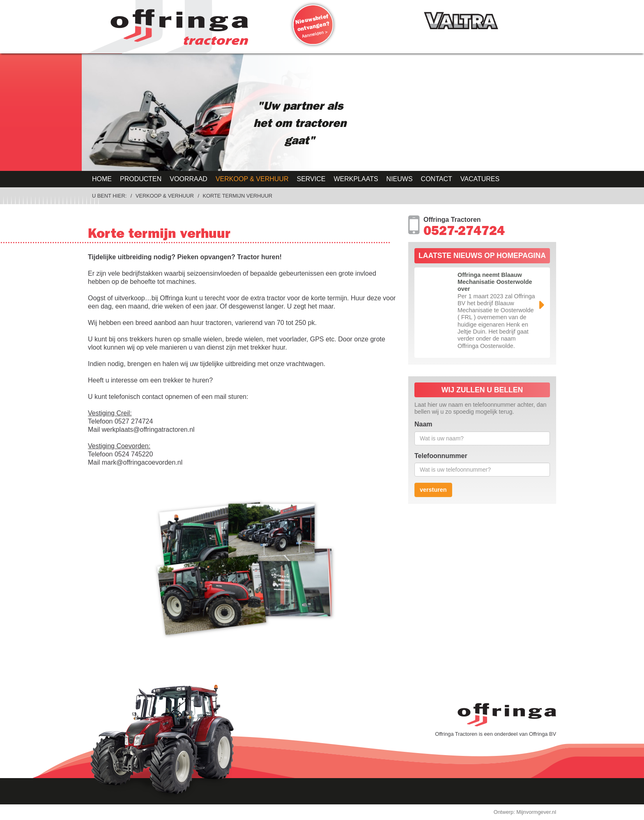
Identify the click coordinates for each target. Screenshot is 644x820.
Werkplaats (356, 179)
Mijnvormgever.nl (536, 812)
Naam (423, 424)
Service (311, 179)
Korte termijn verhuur (238, 196)
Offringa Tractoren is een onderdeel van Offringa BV (496, 734)
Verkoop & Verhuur (252, 179)
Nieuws (400, 179)
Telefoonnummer (441, 456)
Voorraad (189, 179)
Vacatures (480, 179)
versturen (433, 490)
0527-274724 (464, 233)
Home (102, 179)
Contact (437, 179)
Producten (141, 179)
